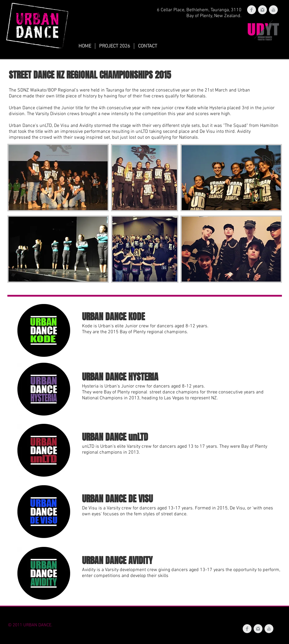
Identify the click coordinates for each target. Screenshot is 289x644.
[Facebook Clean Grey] (252, 10)
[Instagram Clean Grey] (262, 10)
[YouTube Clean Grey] (273, 10)
